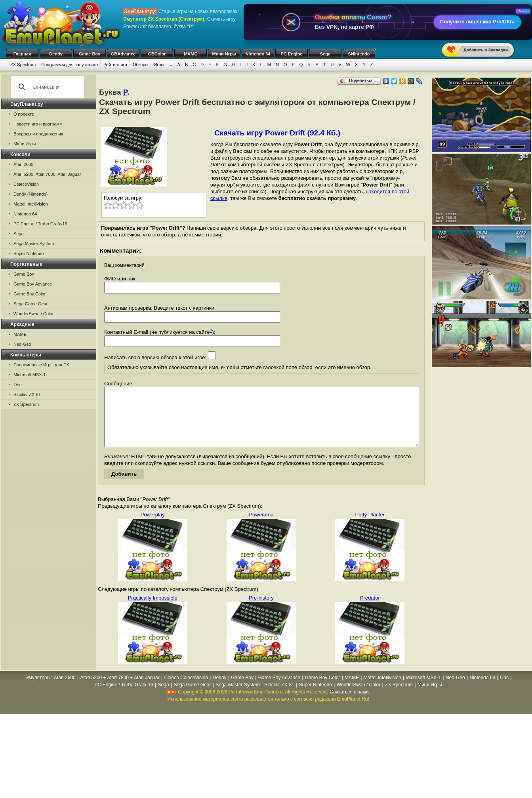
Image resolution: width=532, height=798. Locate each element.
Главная (22, 54)
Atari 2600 (23, 164)
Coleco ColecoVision (186, 689)
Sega (325, 54)
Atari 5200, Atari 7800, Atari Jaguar (47, 174)
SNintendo (359, 54)
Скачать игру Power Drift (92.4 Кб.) (277, 133)
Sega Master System (34, 244)
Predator (370, 610)
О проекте (24, 114)
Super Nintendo (29, 253)
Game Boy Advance (33, 284)
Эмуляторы (38, 689)
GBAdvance (123, 54)
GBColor (157, 54)
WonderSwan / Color (33, 314)
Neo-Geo (22, 344)
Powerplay (153, 527)
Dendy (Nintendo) (31, 194)
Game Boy (90, 54)
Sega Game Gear (31, 304)
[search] (46, 87)
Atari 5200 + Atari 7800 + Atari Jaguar (120, 689)
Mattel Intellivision (31, 204)
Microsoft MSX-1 (30, 375)
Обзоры (141, 65)
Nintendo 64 (258, 54)
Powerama (261, 527)
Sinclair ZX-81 (27, 394)
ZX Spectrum (23, 65)
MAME (191, 54)
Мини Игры (224, 54)
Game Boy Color (30, 294)
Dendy (56, 54)
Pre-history (261, 610)
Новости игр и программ (38, 124)
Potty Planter (370, 527)
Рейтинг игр (115, 65)
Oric (17, 385)
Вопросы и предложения (38, 134)
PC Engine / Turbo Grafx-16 (40, 224)
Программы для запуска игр (70, 65)
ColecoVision (26, 184)
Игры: (159, 65)
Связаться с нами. (350, 704)
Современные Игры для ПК (41, 365)
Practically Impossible (153, 610)
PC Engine (291, 54)
